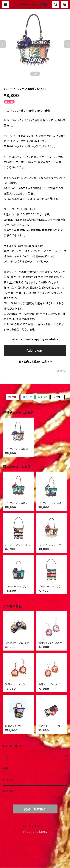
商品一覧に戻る (35, 809)
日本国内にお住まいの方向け (35, 362)
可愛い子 (8, 780)
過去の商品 (10, 791)
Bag (6, 757)
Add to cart (35, 350)
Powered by (35, 832)
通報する (62, 371)
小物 (6, 768)
